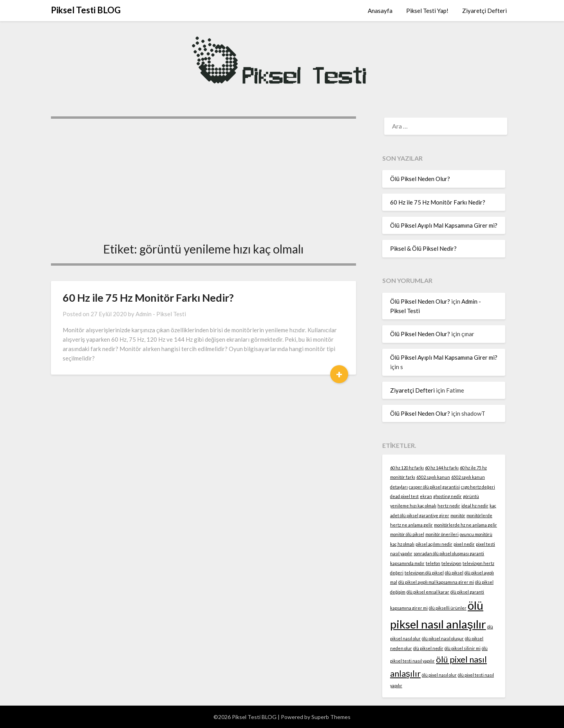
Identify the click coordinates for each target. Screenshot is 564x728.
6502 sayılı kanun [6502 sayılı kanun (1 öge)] (433, 477)
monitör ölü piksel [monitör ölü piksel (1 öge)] (407, 534)
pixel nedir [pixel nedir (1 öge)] (464, 544)
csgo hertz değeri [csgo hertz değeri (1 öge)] (478, 487)
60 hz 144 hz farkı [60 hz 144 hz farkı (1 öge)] (442, 468)
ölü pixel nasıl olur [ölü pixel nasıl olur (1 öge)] (439, 675)
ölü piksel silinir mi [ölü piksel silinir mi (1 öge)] (463, 648)
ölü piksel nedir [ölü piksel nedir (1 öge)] (428, 648)
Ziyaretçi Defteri (484, 11)
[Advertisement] (203, 176)
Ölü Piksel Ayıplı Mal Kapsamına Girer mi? (444, 225)
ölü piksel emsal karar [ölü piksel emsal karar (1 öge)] (428, 592)
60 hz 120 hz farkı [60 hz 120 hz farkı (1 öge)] (407, 468)
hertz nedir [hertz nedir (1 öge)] (449, 506)
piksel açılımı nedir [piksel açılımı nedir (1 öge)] (434, 544)
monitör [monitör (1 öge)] (458, 515)
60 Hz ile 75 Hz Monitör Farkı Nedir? (148, 298)
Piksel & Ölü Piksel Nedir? (423, 248)
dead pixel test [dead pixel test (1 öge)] (404, 496)
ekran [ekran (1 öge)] (426, 496)
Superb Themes (331, 717)
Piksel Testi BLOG (86, 10)
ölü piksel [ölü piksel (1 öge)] (454, 573)
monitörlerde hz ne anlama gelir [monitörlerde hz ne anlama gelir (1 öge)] (465, 525)
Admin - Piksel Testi (161, 314)
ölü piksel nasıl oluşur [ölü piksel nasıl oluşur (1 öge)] (443, 638)
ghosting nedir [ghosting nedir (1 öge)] (447, 496)
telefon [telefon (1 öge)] (433, 563)
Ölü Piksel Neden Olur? (420, 179)
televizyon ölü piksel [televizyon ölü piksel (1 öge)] (424, 573)
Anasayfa (380, 11)
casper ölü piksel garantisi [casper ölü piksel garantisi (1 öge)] (434, 487)
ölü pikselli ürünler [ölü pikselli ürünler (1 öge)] (448, 608)
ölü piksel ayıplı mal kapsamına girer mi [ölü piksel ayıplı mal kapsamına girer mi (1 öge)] (436, 582)
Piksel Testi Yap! (427, 11)
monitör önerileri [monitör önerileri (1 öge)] (442, 534)
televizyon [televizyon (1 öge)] (451, 563)
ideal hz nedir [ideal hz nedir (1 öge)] (475, 506)
